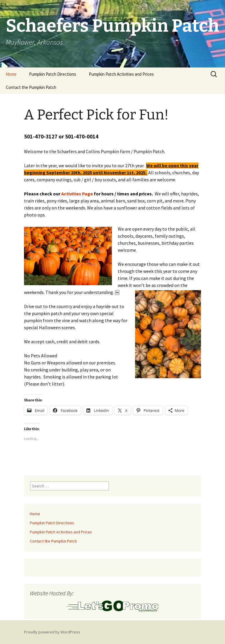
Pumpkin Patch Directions (53, 74)
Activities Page (77, 194)
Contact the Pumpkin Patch (31, 87)
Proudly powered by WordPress (52, 632)
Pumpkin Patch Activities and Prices (121, 74)
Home (11, 74)
